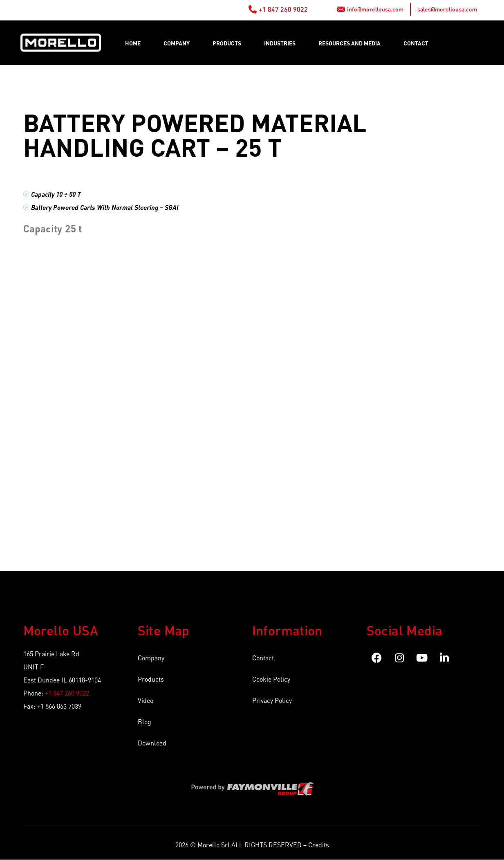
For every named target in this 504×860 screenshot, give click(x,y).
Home (133, 43)
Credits (319, 845)
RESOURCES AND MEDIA (349, 43)
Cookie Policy (271, 679)
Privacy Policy (272, 700)
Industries (280, 43)
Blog (144, 722)
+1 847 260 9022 (67, 693)
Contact (416, 43)
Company (177, 43)
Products (227, 43)
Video (146, 700)
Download (152, 743)
